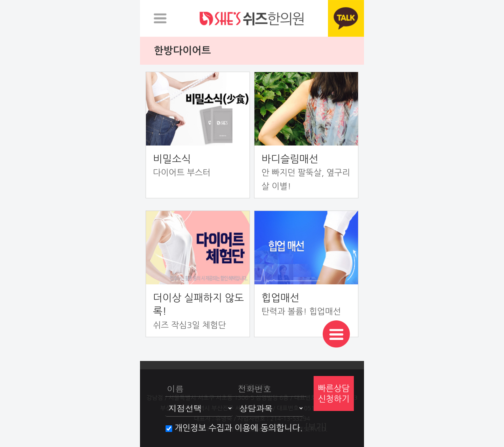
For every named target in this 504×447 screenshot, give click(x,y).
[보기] (316, 427)
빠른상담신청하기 (334, 393)
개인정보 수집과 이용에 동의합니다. (234, 428)
